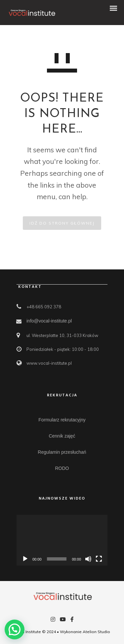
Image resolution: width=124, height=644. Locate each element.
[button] (15, 629)
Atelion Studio (96, 632)
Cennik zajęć (62, 436)
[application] (62, 540)
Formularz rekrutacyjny (62, 420)
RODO (62, 468)
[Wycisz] (88, 559)
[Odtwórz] (25, 559)
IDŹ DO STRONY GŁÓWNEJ (62, 223)
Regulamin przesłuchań (62, 452)
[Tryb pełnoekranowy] (99, 559)
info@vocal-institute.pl (49, 321)
